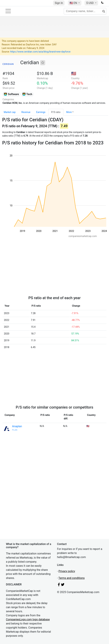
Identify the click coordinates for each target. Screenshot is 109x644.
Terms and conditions (72, 578)
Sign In (59, 3)
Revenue (26, 112)
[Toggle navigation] (8, 11)
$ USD (90, 3)
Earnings (41, 112)
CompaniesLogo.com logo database (28, 619)
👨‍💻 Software (11, 94)
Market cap (10, 112)
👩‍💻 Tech (27, 94)
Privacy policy (67, 571)
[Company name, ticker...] (85, 11)
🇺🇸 (74, 3)
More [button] (69, 112)
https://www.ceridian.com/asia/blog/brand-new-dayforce (40, 52)
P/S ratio (56, 112)
